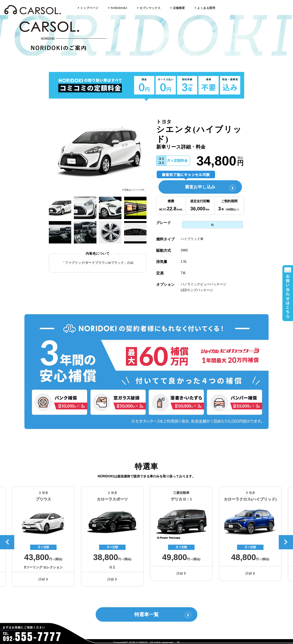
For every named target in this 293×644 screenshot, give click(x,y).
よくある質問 (205, 8)
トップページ (88, 8)
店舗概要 (178, 8)
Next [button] (286, 541)
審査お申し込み (209, 188)
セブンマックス (149, 8)
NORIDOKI (118, 8)
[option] (98, 153)
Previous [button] (7, 541)
